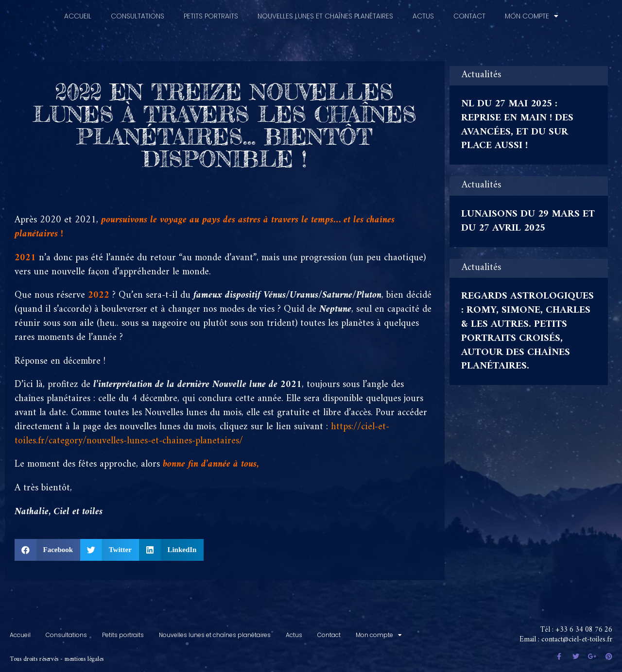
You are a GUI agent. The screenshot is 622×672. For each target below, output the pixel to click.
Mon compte (532, 12)
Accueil (78, 12)
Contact (469, 12)
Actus (423, 12)
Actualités (481, 71)
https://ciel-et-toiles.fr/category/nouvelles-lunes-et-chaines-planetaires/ (202, 430)
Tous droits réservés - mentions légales (57, 655)
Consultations (138, 12)
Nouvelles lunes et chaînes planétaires (325, 12)
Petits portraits (211, 12)
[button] (47, 546)
